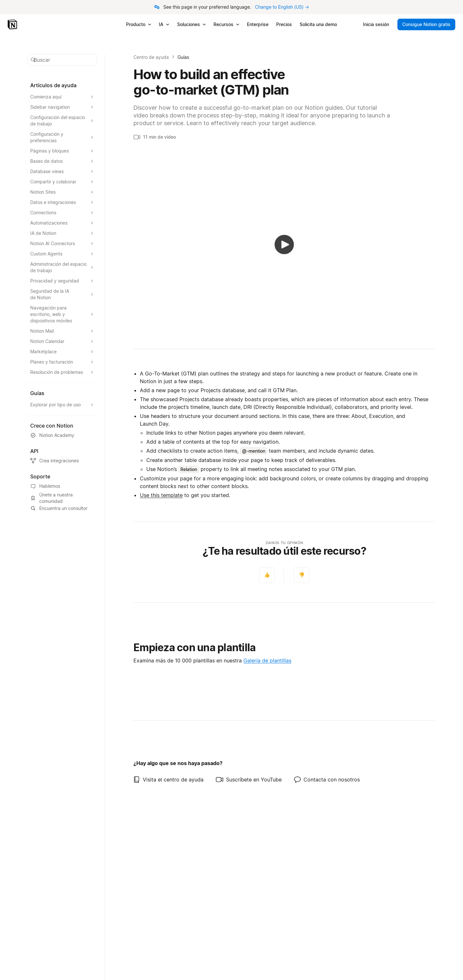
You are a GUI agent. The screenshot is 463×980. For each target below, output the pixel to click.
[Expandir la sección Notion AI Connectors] (62, 244)
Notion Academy (52, 435)
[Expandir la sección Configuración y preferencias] (62, 137)
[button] (62, 60)
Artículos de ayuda (53, 85)
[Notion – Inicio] (13, 24)
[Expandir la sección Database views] (62, 171)
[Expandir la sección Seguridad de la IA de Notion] (62, 294)
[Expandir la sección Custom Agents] (62, 254)
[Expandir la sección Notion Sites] (62, 192)
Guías (183, 57)
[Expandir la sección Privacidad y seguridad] (62, 281)
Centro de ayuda (151, 57)
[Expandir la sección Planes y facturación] (62, 362)
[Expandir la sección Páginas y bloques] (62, 151)
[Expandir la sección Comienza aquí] (62, 97)
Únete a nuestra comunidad (51, 498)
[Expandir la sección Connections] (62, 213)
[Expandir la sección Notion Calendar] (62, 341)
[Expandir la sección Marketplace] (62, 352)
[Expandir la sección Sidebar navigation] (62, 107)
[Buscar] (62, 60)
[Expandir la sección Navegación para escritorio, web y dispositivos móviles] (62, 314)
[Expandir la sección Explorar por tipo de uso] (62, 405)
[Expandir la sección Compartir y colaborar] (62, 182)
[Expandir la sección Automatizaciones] (62, 223)
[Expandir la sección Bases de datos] (62, 161)
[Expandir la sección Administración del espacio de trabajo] (62, 267)
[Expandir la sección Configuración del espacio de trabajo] (62, 121)
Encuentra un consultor (59, 508)
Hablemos (45, 486)
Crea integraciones (54, 461)
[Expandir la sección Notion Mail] (62, 331)
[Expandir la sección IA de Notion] (62, 233)
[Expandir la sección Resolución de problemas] (62, 372)
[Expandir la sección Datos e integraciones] (62, 202)
